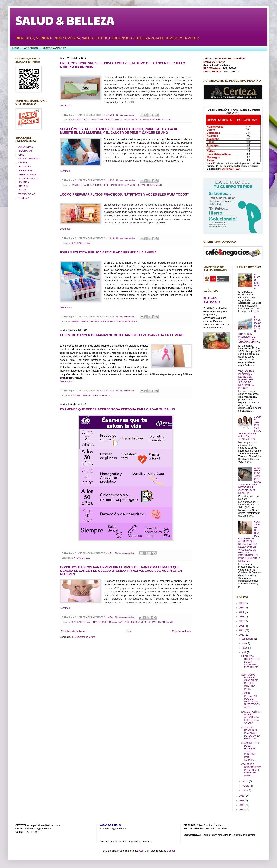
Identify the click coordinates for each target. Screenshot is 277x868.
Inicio (129, 631)
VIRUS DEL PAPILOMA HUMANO (146, 185)
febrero (246, 786)
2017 (242, 801)
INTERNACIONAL (28, 175)
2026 (242, 603)
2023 (242, 617)
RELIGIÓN (24, 186)
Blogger (171, 851)
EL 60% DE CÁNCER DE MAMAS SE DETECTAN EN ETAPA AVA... (251, 733)
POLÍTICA (24, 182)
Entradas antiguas (181, 631)
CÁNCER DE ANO (80, 185)
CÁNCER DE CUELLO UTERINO (87, 120)
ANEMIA (75, 321)
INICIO (16, 48)
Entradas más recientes (73, 631)
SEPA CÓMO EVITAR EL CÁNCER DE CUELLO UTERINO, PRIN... (249, 682)
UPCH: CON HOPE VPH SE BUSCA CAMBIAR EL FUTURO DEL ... (250, 663)
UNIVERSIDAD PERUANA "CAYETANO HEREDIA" (148, 120)
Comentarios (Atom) (85, 637)
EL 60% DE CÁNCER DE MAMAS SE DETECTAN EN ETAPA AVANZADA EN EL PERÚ (122, 335)
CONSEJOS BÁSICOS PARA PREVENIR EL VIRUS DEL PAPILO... (251, 770)
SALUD (22, 190)
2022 (242, 621)
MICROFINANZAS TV (54, 48)
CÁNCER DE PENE (99, 185)
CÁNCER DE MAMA (81, 395)
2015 (242, 810)
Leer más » (66, 106)
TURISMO (24, 198)
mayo (245, 648)
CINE (21, 155)
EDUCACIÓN (25, 171)
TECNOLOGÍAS (27, 194)
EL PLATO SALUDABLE (257, 282)
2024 (242, 612)
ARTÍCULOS (31, 48)
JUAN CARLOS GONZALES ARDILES (119, 321)
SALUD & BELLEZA (65, 20)
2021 (242, 626)
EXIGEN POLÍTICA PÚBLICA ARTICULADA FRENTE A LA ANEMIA (108, 252)
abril (244, 652)
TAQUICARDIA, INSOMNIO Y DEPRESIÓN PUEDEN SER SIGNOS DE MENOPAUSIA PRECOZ (247, 380)
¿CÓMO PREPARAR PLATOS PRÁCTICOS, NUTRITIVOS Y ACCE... (251, 700)
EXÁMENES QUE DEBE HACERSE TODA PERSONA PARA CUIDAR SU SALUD (117, 409)
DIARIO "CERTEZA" (113, 120)
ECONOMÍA (25, 167)
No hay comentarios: (126, 115)
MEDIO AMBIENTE (28, 178)
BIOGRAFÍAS (25, 151)
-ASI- (141, 851)
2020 (242, 630)
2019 (242, 635)
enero (245, 790)
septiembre (248, 639)
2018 (242, 796)
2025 (242, 608)
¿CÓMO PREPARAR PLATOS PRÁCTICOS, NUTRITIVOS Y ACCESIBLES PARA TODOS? (124, 194)
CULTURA (24, 163)
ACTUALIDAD (26, 147)
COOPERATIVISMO (29, 159)
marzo (245, 781)
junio (245, 643)
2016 (242, 805)
